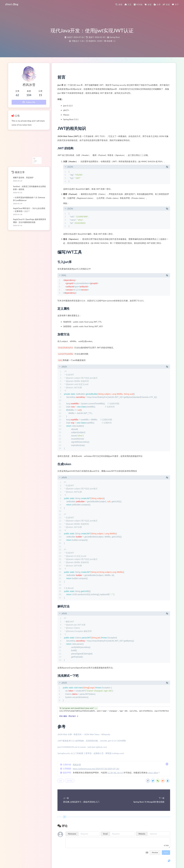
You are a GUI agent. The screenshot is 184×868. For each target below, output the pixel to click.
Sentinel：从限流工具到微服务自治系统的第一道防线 (29, 188)
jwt (60, 781)
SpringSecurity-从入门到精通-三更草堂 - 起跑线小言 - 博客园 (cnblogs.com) (91, 753)
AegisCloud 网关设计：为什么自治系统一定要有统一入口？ (29, 210)
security (70, 781)
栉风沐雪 (77, 765)
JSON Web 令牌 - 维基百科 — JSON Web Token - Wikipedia (84, 734)
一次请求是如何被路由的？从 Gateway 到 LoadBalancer (29, 199)
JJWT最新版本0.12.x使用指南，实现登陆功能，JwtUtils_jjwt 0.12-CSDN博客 (92, 741)
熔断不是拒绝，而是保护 (23, 178)
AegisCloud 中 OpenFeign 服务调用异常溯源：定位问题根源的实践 (30, 221)
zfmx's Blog (153, 773)
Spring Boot (115, 37)
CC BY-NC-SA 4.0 (115, 773)
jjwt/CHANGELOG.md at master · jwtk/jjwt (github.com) (82, 747)
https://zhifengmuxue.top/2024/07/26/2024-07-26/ (96, 769)
